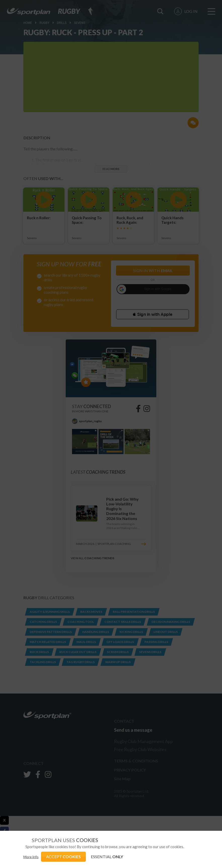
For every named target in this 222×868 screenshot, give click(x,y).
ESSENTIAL (107, 857)
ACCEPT (63, 857)
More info (31, 857)
